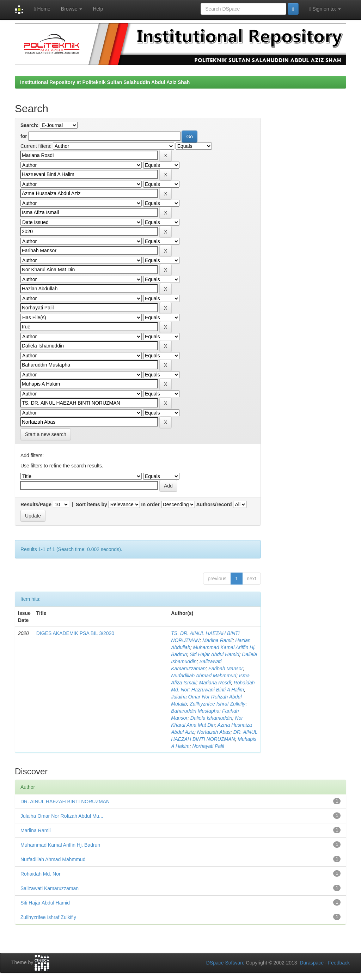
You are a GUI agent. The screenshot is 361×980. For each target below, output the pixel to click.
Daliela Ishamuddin (211, 718)
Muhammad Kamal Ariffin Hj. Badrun (60, 845)
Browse (72, 9)
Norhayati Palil (208, 746)
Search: (29, 125)
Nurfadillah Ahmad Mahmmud (204, 676)
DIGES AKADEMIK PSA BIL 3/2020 (75, 633)
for (24, 136)
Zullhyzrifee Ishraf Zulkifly (218, 704)
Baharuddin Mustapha (195, 711)
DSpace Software (225, 963)
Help (98, 9)
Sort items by (91, 504)
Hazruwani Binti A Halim (218, 690)
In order (151, 504)
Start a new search (46, 434)
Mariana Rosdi (215, 683)
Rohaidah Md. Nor (41, 874)
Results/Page (36, 504)
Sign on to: (325, 9)
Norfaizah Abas (214, 732)
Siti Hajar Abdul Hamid (214, 654)
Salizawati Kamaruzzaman (50, 888)
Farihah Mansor (226, 669)
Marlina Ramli (218, 640)
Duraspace (312, 963)
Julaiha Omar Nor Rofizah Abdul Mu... (62, 816)
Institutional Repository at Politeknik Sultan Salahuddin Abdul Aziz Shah (105, 82)
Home (42, 9)
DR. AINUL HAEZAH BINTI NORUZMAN (65, 801)
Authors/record (214, 504)
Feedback (339, 963)
